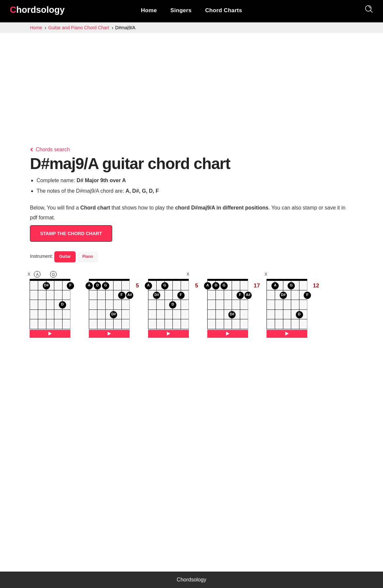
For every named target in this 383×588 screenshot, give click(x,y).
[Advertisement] (191, 82)
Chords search (50, 149)
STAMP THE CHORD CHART (71, 233)
